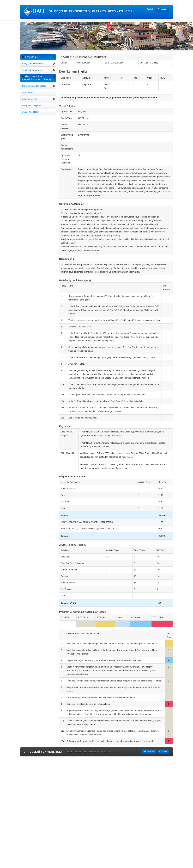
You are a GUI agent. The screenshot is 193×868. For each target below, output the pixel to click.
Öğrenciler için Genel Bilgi (34, 86)
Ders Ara (162, 9)
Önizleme (149, 752)
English (150, 9)
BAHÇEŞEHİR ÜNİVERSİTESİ (43, 752)
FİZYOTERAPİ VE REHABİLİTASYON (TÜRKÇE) (36, 78)
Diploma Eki (28, 92)
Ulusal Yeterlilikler (30, 112)
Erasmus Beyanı (30, 99)
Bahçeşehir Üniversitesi (33, 64)
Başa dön (163, 752)
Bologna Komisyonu (31, 105)
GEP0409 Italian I (32, 57)
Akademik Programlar (32, 70)
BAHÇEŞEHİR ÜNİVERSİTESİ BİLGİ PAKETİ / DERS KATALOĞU (78, 12)
